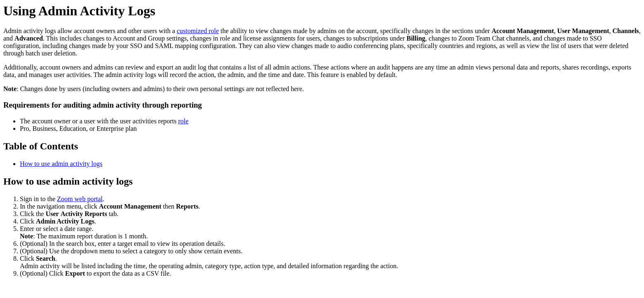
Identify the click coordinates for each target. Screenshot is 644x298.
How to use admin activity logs (61, 164)
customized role (198, 31)
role (184, 121)
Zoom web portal (80, 199)
